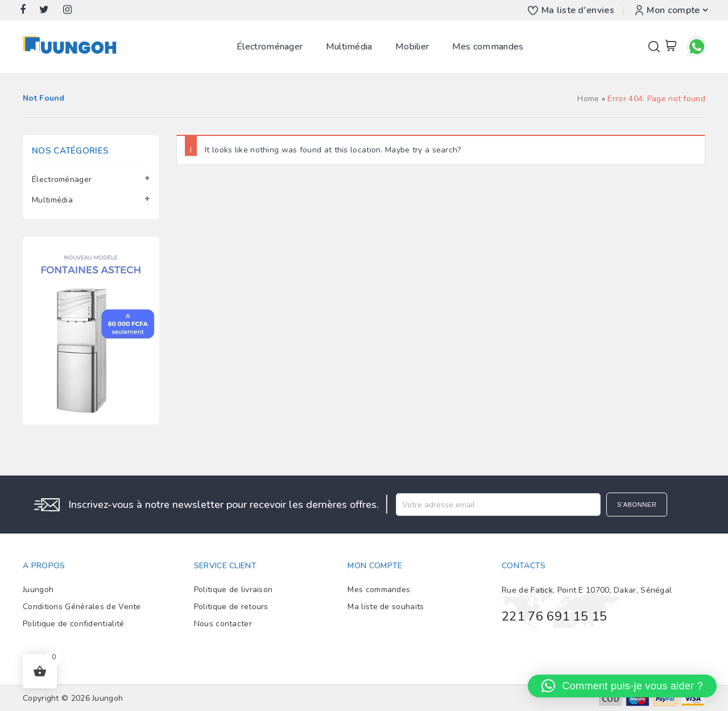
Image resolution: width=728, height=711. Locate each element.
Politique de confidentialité (73, 624)
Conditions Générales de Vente (82, 607)
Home (588, 99)
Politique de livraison (233, 590)
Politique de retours (231, 607)
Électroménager (270, 47)
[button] (622, 686)
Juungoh (38, 590)
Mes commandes (488, 47)
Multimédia (349, 47)
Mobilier (412, 47)
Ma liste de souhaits (386, 607)
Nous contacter (223, 624)
